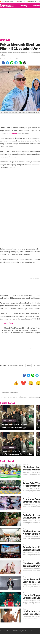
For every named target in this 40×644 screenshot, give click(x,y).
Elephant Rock (12, 133)
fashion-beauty (9, 421)
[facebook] (3, 63)
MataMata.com (33, 1)
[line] (12, 63)
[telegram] (16, 63)
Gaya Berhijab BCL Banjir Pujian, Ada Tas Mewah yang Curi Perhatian (17, 453)
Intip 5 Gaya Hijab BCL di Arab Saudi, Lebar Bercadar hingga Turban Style (14, 426)
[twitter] (7, 63)
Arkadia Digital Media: (7, 1)
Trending (23, 6)
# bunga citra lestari (16, 366)
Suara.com (22, 1)
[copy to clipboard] (25, 63)
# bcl (29, 366)
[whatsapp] (20, 63)
